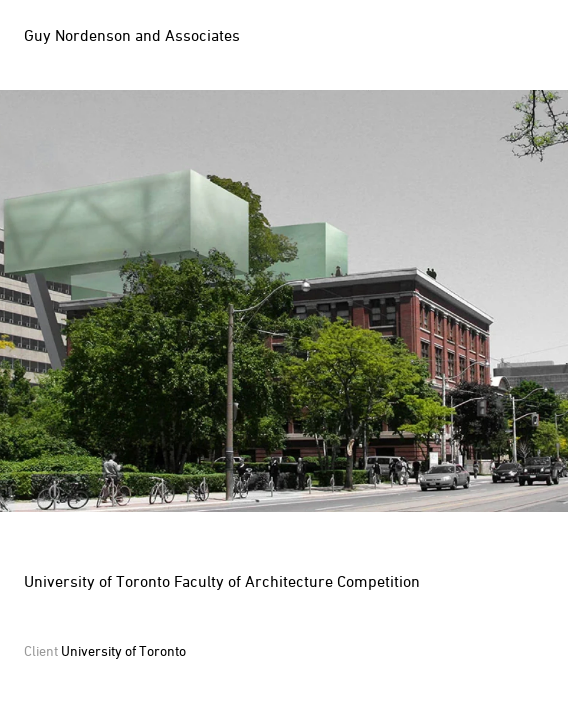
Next (426, 301)
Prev (142, 301)
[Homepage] (137, 35)
